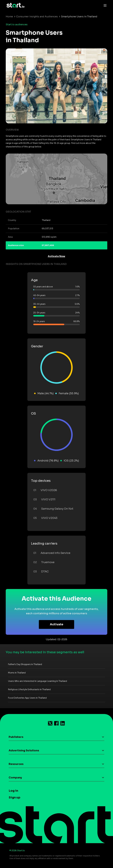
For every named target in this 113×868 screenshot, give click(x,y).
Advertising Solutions (24, 750)
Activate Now (56, 256)
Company (15, 778)
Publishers (16, 737)
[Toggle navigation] (104, 5)
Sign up (14, 797)
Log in (13, 791)
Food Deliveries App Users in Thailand (27, 698)
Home (9, 17)
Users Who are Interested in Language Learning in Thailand (37, 681)
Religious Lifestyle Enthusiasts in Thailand (29, 689)
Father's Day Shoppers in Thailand (25, 664)
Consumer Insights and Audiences (37, 17)
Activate (57, 624)
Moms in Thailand (17, 673)
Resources (16, 764)
